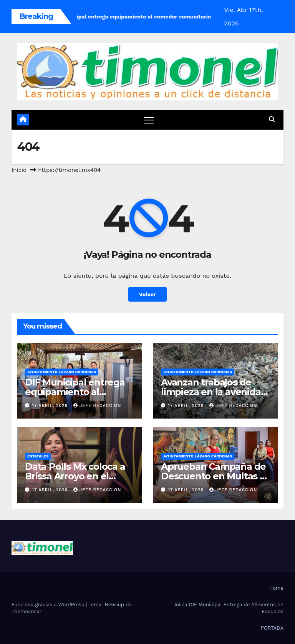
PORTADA (272, 628)
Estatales (38, 456)
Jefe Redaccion (97, 406)
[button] (272, 119)
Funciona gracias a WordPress (49, 605)
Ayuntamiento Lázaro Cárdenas (62, 372)
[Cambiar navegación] (149, 120)
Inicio (19, 170)
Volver (148, 294)
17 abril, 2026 (51, 406)
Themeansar (27, 611)
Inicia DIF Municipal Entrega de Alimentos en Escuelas (229, 608)
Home (276, 588)
